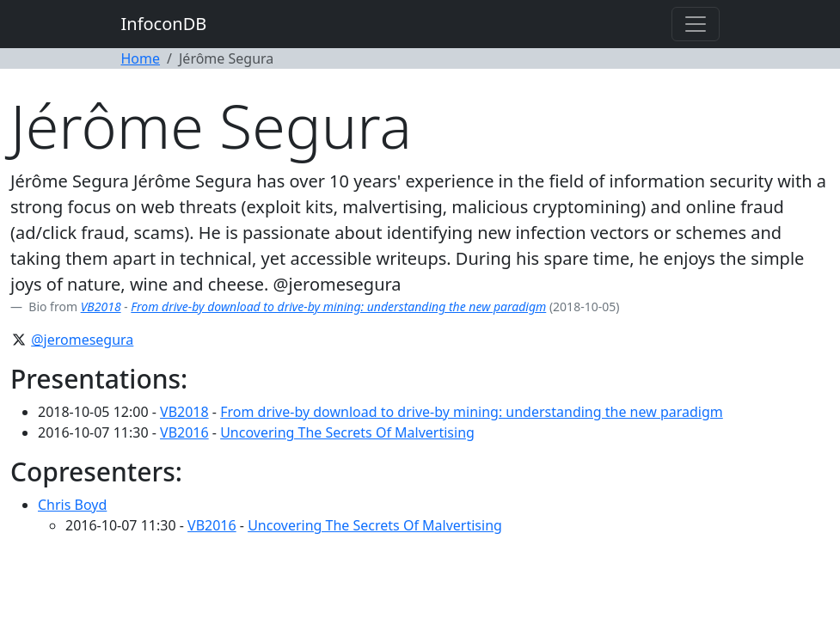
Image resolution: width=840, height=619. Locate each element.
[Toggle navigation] (696, 24)
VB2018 (101, 306)
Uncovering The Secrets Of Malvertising (347, 432)
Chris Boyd (72, 505)
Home (141, 58)
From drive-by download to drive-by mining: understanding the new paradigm (338, 306)
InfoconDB (164, 24)
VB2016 (184, 432)
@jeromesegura (82, 340)
